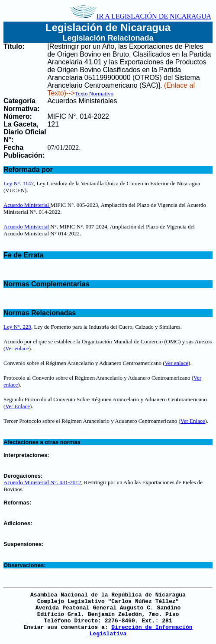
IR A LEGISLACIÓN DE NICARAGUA (141, 16)
